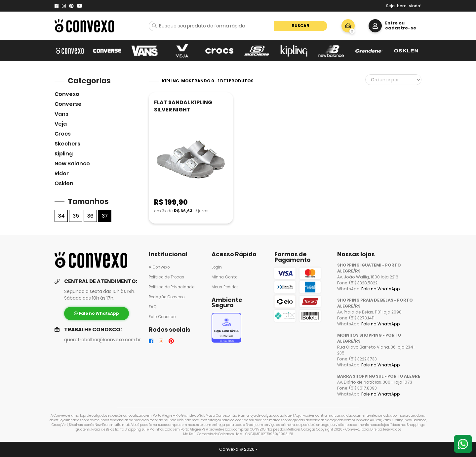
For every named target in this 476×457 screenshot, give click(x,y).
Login (217, 267)
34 (61, 216)
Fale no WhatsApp (381, 289)
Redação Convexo (167, 297)
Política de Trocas (166, 277)
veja (61, 124)
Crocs (63, 134)
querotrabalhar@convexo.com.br (102, 340)
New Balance (72, 164)
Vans (61, 114)
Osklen (64, 183)
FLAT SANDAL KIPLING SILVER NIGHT (183, 106)
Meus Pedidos (225, 287)
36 (90, 216)
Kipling (64, 154)
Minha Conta (225, 277)
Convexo (67, 94)
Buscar (300, 26)
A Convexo (159, 267)
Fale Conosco (162, 317)
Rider (62, 173)
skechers (67, 144)
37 (105, 216)
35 (76, 216)
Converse (68, 104)
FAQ (153, 307)
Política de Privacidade (172, 287)
